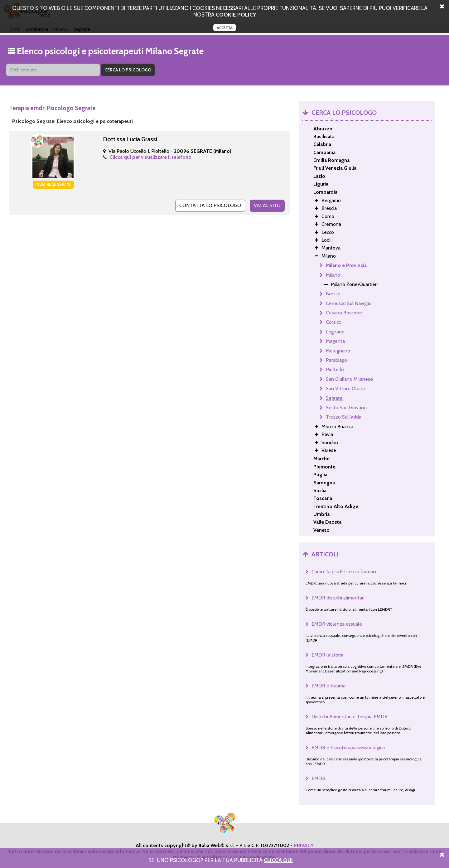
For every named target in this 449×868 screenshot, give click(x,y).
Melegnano (338, 351)
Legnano (335, 332)
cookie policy (236, 15)
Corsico (334, 322)
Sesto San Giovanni (347, 407)
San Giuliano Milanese (349, 379)
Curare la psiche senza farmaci (344, 572)
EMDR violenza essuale (337, 624)
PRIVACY (304, 845)
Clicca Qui (278, 860)
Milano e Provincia (346, 265)
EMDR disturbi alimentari (338, 598)
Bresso (333, 294)
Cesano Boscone (344, 313)
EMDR (318, 778)
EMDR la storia (327, 655)
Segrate (334, 398)
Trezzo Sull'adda (344, 417)
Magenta (335, 341)
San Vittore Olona (345, 388)
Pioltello (335, 369)
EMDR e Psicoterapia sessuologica (348, 747)
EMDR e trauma (328, 686)
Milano (333, 275)
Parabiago (336, 360)
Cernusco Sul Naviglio (349, 303)
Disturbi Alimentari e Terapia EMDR (350, 717)
